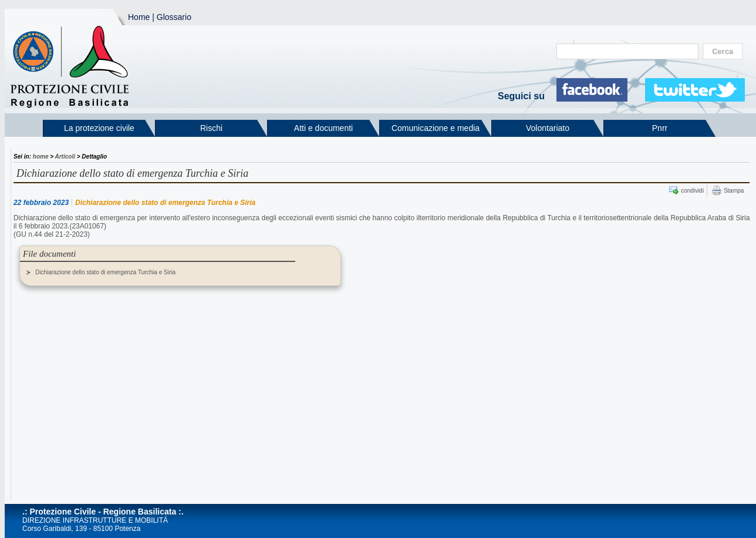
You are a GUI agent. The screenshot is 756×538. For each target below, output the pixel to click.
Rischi (211, 128)
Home (139, 17)
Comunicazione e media (436, 128)
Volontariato (548, 128)
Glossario (174, 17)
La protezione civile (99, 128)
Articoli (65, 157)
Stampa (734, 191)
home (41, 157)
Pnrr (660, 128)
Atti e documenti (323, 128)
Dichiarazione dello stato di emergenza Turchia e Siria (105, 272)
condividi (692, 191)
